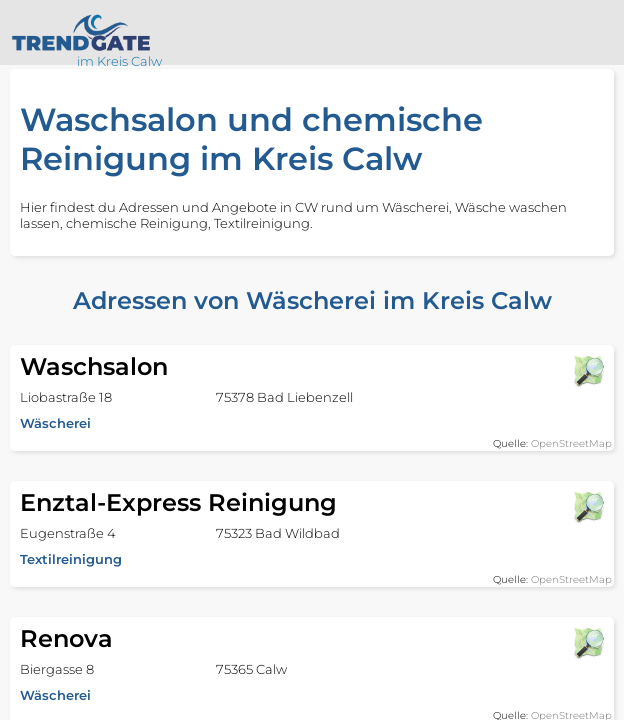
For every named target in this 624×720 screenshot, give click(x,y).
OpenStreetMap (571, 443)
